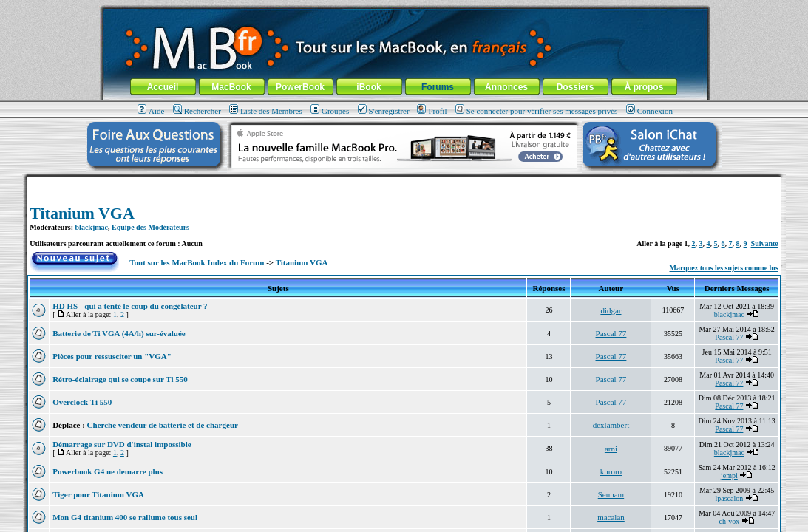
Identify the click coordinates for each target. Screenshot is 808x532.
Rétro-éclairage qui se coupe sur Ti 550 (120, 379)
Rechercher (197, 111)
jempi (729, 475)
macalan (611, 517)
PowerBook (300, 87)
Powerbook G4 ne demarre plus (108, 471)
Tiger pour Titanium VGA (98, 494)
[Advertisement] (404, 182)
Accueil (163, 87)
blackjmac (92, 227)
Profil (432, 111)
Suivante (765, 243)
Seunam (611, 494)
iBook (369, 87)
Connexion (649, 111)
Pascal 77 (611, 333)
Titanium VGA (82, 213)
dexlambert (611, 425)
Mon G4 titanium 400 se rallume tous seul (125, 517)
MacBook (231, 87)
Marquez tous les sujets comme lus (724, 268)
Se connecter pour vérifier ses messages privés (537, 111)
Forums (438, 87)
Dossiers (576, 87)
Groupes (330, 111)
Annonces (506, 87)
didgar (611, 310)
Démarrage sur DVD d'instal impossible (122, 444)
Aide (151, 111)
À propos (644, 87)
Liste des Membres (266, 111)
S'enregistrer (384, 111)
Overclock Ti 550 (82, 402)
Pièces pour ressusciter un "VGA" (112, 356)
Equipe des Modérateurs (150, 227)
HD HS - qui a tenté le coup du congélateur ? (130, 306)
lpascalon (730, 498)
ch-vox (729, 521)
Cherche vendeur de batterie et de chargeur (163, 425)
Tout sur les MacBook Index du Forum (197, 262)
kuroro (611, 471)
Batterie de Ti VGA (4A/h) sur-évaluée (119, 333)
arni (611, 449)
